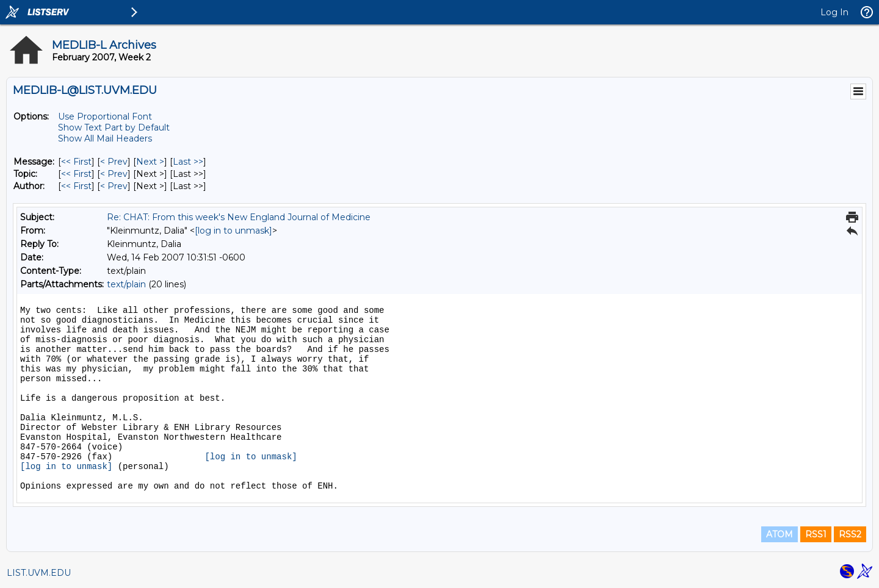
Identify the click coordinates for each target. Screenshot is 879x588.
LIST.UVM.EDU (39, 573)
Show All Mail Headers (105, 138)
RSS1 (816, 534)
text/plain (126, 284)
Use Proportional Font (105, 117)
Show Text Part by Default (114, 127)
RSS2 (850, 534)
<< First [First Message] (76, 162)
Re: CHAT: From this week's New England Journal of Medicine (239, 217)
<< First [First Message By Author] (76, 186)
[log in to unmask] (233, 231)
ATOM (780, 534)
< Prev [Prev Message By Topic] (114, 174)
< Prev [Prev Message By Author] (114, 186)
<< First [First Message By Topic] (76, 174)
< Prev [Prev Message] (114, 162)
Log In (834, 12)
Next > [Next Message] (150, 162)
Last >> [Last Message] (188, 162)
